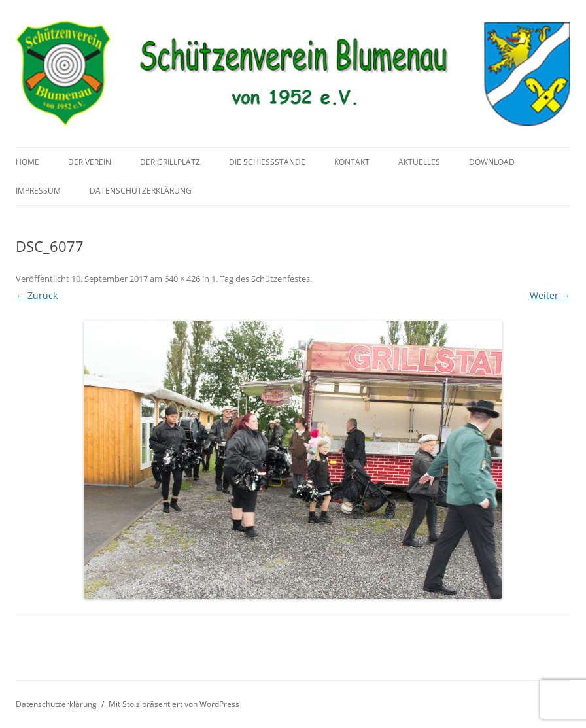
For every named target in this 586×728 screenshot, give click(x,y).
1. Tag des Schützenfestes (261, 279)
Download (492, 162)
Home (27, 162)
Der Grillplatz (170, 162)
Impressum (38, 191)
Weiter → (550, 295)
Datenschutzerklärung (141, 191)
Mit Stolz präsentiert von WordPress (174, 704)
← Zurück (37, 295)
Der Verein (90, 162)
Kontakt (352, 162)
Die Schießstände (267, 162)
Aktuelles (419, 162)
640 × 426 (182, 279)
